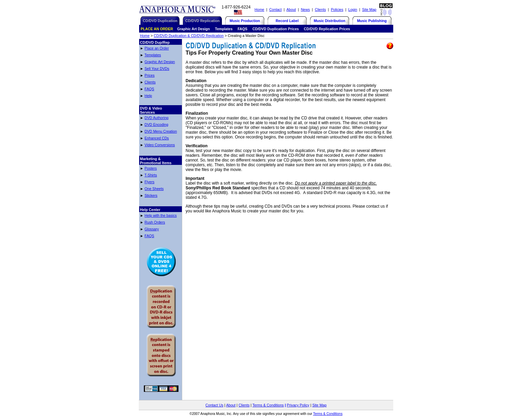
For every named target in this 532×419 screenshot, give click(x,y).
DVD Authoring (157, 118)
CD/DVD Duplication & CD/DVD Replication (189, 36)
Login (353, 9)
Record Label (287, 21)
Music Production (245, 21)
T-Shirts (151, 175)
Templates (153, 55)
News (306, 9)
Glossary (152, 229)
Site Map (369, 9)
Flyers (149, 182)
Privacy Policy (298, 405)
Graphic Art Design (160, 62)
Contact (275, 9)
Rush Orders (155, 222)
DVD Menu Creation (161, 131)
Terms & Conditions (268, 405)
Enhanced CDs (157, 138)
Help (148, 96)
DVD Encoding (156, 125)
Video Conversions (160, 145)
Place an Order (157, 48)
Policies (337, 9)
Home (259, 9)
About (291, 9)
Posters (151, 168)
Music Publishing (372, 21)
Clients (320, 9)
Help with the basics (161, 215)
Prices (150, 75)
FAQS (149, 89)
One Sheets (154, 189)
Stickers (151, 195)
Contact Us (215, 405)
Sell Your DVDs (157, 69)
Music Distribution (330, 21)
